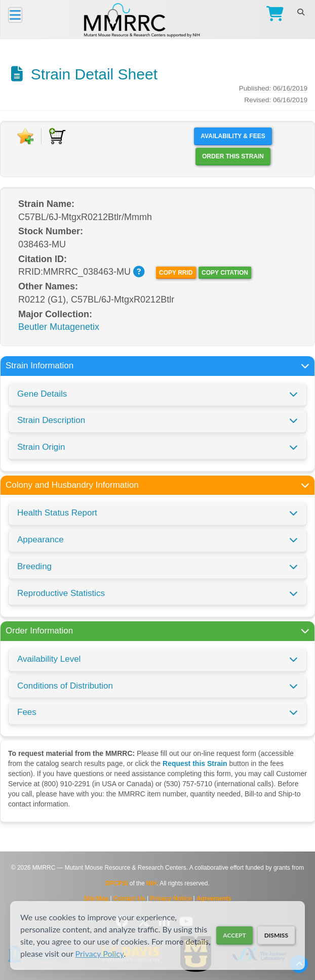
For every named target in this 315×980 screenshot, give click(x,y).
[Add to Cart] (57, 136)
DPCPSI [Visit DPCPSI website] (116, 883)
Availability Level (49, 659)
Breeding (34, 566)
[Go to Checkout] (273, 15)
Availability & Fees (233, 136)
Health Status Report (57, 513)
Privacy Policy (100, 953)
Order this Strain (233, 156)
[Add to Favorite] (25, 136)
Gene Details (42, 394)
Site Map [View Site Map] (96, 899)
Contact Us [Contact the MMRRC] (129, 899)
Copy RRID (176, 273)
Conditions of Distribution (65, 686)
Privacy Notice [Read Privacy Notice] (171, 899)
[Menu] (15, 15)
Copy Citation (225, 273)
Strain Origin (41, 447)
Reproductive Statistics (61, 593)
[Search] (301, 12)
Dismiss (276, 935)
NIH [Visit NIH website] (151, 883)
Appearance (41, 540)
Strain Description (51, 420)
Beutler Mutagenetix (59, 327)
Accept (234, 935)
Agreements (214, 899)
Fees (27, 712)
